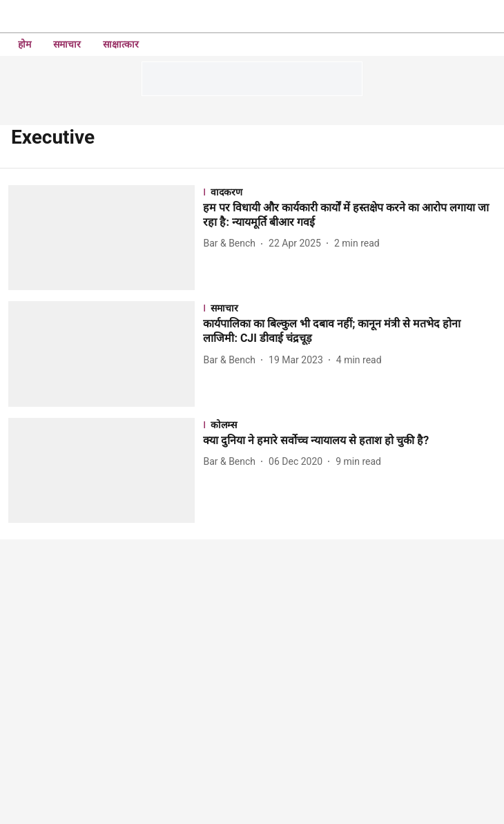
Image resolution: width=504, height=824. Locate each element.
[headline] (349, 215)
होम (25, 44)
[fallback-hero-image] (106, 238)
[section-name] (349, 192)
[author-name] (232, 243)
